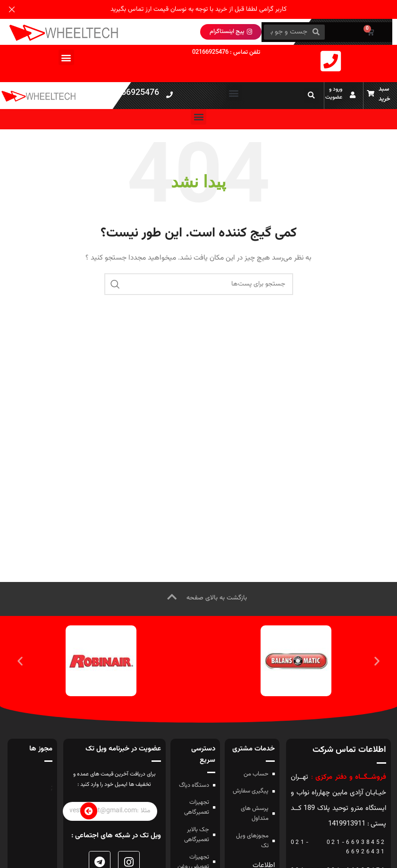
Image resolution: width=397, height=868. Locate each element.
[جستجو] (199, 284)
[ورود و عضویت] (353, 95)
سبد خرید (384, 94)
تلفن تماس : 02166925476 (226, 52)
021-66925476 (131, 93)
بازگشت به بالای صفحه (217, 598)
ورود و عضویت (334, 93)
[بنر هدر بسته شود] (12, 9)
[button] (66, 57)
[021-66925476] (169, 95)
